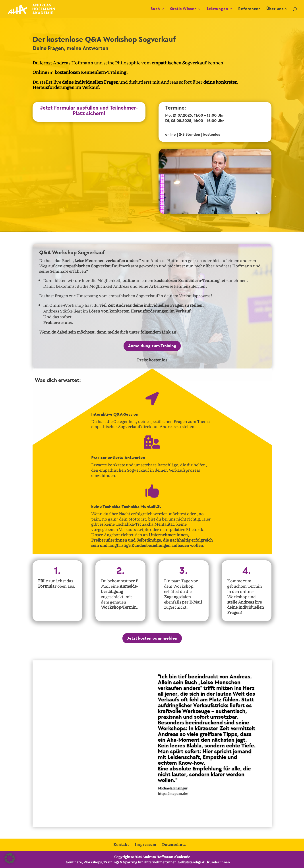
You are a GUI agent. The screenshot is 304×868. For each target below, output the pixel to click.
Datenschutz (174, 844)
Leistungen (218, 9)
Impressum (145, 844)
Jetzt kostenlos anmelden (152, 638)
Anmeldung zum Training (152, 346)
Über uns (275, 9)
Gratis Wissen (183, 9)
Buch (155, 9)
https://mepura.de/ (173, 803)
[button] (10, 858)
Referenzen (250, 9)
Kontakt (121, 844)
